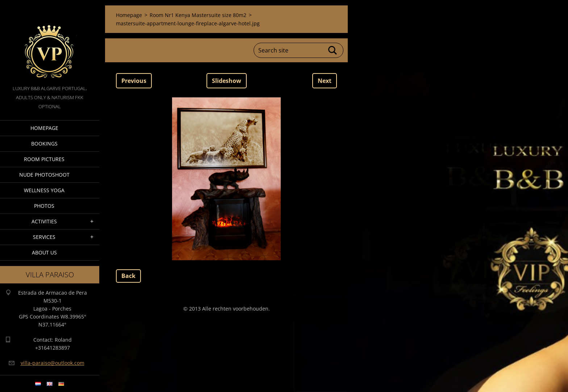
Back (128, 276)
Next (325, 81)
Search (333, 50)
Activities (44, 221)
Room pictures (44, 159)
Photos (44, 206)
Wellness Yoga (44, 190)
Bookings (44, 144)
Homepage (44, 128)
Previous (134, 81)
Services (44, 237)
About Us (44, 252)
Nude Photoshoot (44, 175)
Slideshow (227, 81)
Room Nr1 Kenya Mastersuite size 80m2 (198, 15)
